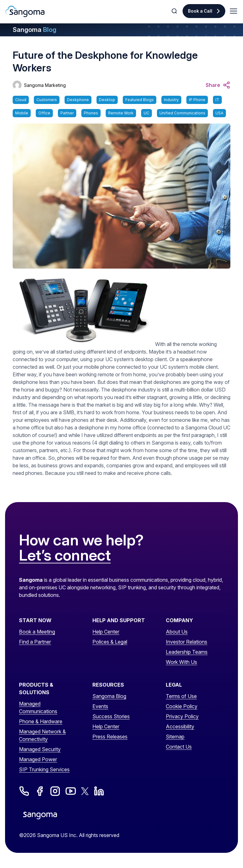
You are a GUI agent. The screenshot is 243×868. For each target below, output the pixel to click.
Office (44, 113)
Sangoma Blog (109, 696)
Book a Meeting (37, 632)
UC (146, 113)
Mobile (22, 113)
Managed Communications (38, 707)
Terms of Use (181, 696)
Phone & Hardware (41, 721)
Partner (67, 113)
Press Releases (110, 737)
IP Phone (197, 100)
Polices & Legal (110, 642)
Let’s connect (65, 555)
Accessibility (180, 726)
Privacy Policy (182, 716)
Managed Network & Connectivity (42, 735)
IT (217, 100)
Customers (47, 100)
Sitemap (175, 737)
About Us (177, 632)
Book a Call (200, 11)
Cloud (21, 100)
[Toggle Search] (175, 11)
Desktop (107, 100)
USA (219, 113)
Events (100, 706)
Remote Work (121, 113)
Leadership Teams (187, 652)
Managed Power (38, 759)
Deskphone (78, 100)
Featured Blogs (140, 100)
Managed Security (40, 749)
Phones (91, 113)
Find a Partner (35, 642)
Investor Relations (187, 642)
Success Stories (111, 716)
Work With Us (181, 662)
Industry (171, 100)
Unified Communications (182, 113)
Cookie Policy (182, 706)
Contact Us (179, 747)
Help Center (106, 632)
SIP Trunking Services (44, 769)
